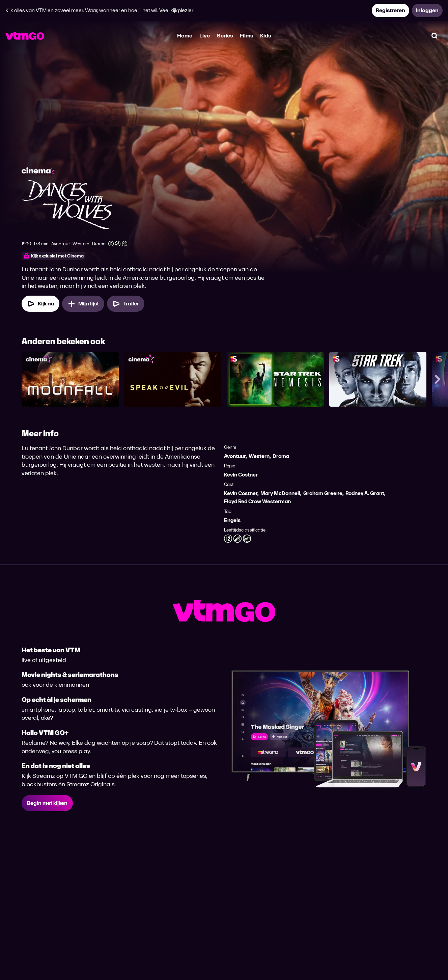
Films (246, 36)
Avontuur (235, 456)
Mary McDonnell (280, 493)
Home (185, 36)
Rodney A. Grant (365, 493)
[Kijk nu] (40, 304)
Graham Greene (323, 493)
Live (205, 36)
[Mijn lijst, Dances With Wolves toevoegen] (83, 304)
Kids (265, 36)
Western (259, 456)
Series (225, 36)
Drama (281, 456)
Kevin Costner (241, 475)
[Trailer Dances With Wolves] (126, 304)
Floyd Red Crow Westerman (257, 501)
